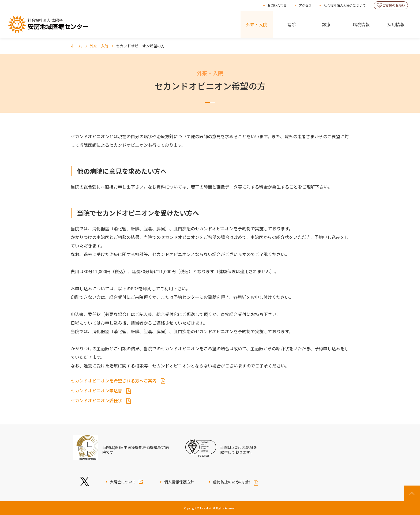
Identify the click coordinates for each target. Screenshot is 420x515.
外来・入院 (99, 46)
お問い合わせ (277, 5)
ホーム (76, 46)
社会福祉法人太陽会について (345, 5)
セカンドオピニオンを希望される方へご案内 (114, 381)
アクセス (305, 5)
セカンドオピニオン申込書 (97, 390)
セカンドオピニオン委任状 (97, 400)
